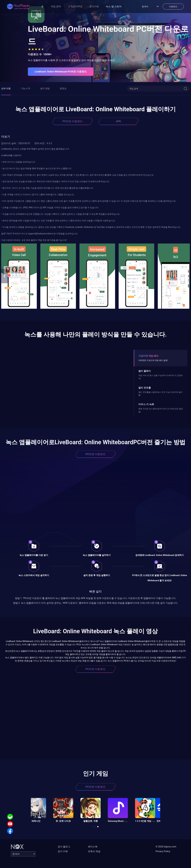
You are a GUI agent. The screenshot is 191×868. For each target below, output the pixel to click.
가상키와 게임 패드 (148, 356)
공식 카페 (63, 851)
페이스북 (93, 847)
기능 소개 (26, 88)
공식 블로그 (64, 847)
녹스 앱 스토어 (114, 6)
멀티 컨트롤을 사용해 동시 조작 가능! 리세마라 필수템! (161, 394)
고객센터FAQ (75, 6)
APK (118, 121)
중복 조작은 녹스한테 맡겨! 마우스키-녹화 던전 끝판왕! (161, 410)
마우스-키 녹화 (146, 404)
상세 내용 (6, 88)
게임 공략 (56, 6)
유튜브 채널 (94, 851)
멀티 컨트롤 (145, 388)
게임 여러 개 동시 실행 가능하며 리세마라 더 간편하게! (161, 377)
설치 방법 (45, 88)
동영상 (63, 88)
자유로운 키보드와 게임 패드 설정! (153, 360)
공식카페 (94, 6)
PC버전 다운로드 (73, 121)
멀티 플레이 (145, 371)
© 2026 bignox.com (166, 847)
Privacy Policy (163, 851)
